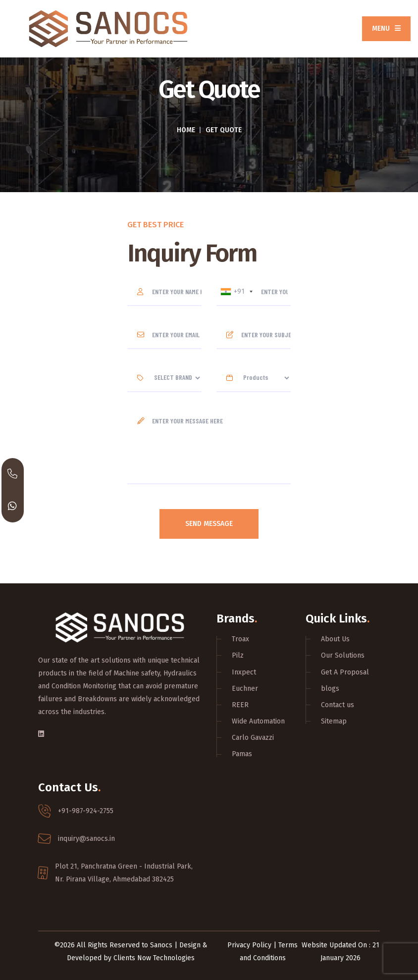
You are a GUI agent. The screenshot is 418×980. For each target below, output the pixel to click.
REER (240, 705)
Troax (240, 639)
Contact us (338, 705)
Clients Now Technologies (154, 958)
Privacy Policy (249, 945)
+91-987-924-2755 (86, 811)
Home (186, 130)
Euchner (245, 689)
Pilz (238, 655)
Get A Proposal (345, 672)
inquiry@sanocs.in (86, 839)
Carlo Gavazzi (253, 738)
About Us (335, 639)
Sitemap (334, 721)
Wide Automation (258, 721)
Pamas (242, 754)
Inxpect (244, 672)
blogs (330, 689)
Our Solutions (343, 655)
